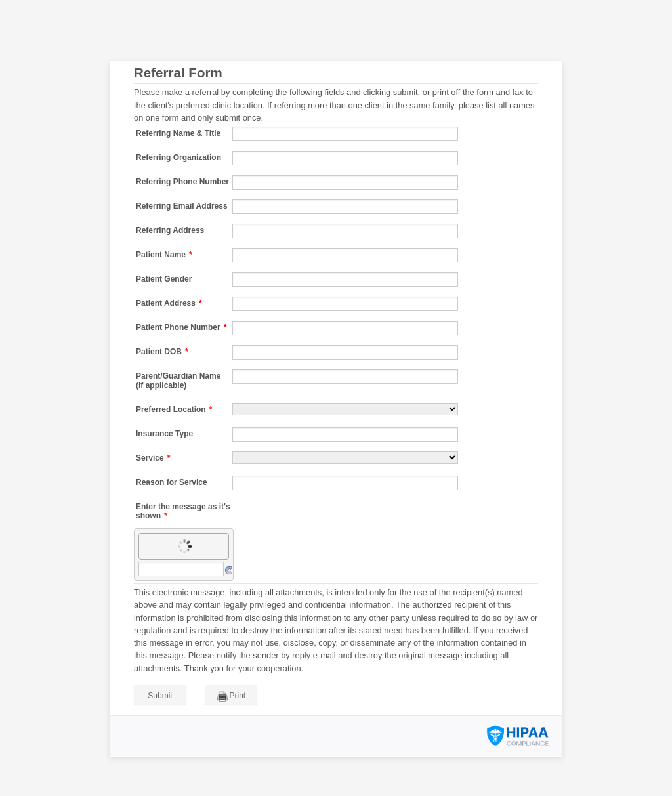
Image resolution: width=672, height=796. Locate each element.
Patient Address (169, 303)
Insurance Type (164, 434)
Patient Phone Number (181, 327)
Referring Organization (178, 157)
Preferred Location (174, 409)
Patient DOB (162, 352)
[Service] (345, 458)
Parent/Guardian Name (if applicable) (178, 381)
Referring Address (170, 230)
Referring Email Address (182, 206)
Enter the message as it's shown (183, 511)
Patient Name (164, 255)
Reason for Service (172, 482)
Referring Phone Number (182, 182)
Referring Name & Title (178, 133)
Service (153, 458)
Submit (160, 696)
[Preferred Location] (345, 409)
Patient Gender (164, 279)
